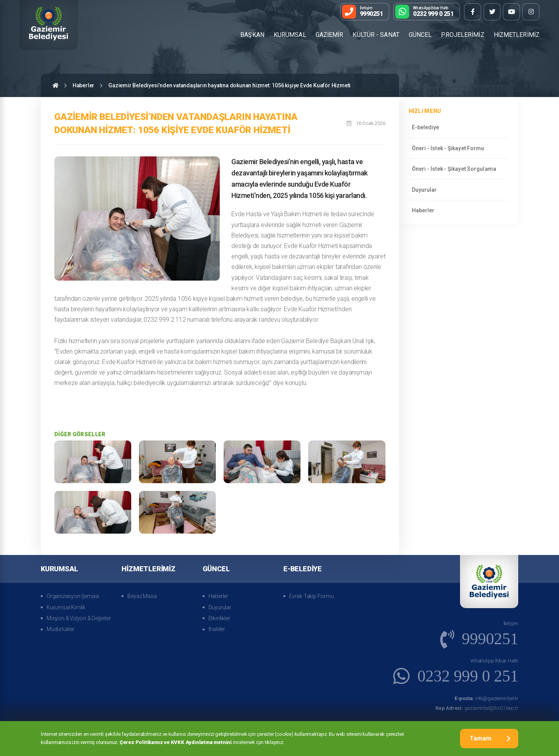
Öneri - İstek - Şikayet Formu (448, 148)
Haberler (83, 85)
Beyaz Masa (142, 596)
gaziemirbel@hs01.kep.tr (477, 708)
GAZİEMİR (330, 35)
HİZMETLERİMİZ (517, 35)
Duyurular (424, 190)
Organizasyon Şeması (73, 596)
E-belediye (426, 127)
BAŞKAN (252, 35)
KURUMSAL (290, 35)
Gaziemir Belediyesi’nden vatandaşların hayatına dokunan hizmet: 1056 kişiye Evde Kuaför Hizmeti (229, 85)
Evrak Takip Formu (312, 596)
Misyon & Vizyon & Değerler (79, 618)
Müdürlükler (61, 629)
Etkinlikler (219, 618)
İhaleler (217, 629)
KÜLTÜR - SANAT (376, 35)
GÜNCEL (420, 35)
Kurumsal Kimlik (66, 607)
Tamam (490, 738)
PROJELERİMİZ (463, 35)
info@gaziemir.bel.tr (486, 698)
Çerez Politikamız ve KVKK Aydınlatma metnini (176, 742)
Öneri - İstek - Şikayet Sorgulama (454, 169)
